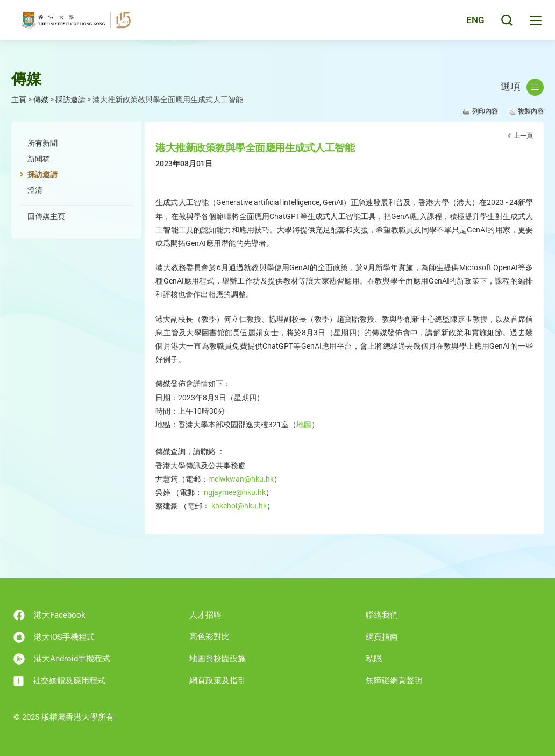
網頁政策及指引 (218, 681)
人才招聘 (205, 615)
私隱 (374, 659)
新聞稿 (39, 159)
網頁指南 (382, 637)
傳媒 (41, 100)
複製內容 (531, 111)
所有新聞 (42, 143)
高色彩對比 (209, 637)
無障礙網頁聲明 (394, 681)
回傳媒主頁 (46, 216)
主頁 (19, 100)
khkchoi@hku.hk (239, 506)
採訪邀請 (70, 100)
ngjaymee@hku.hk (235, 492)
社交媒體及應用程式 (59, 681)
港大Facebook (49, 615)
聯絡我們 (382, 615)
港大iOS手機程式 (54, 637)
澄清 (35, 190)
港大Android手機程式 (62, 659)
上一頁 (523, 136)
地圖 (304, 425)
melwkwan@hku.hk (241, 479)
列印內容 (485, 111)
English (469, 23)
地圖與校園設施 (218, 659)
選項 (522, 87)
